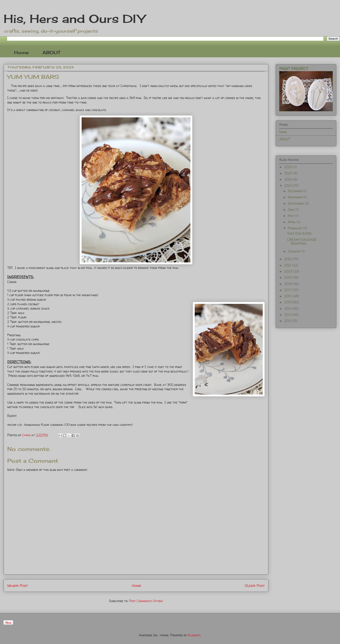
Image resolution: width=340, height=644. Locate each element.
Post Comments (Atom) (146, 601)
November (296, 197)
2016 (288, 296)
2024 (289, 179)
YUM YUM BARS (299, 234)
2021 (288, 265)
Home (21, 52)
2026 (289, 167)
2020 (289, 271)
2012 (288, 321)
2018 (288, 284)
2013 (288, 315)
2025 (289, 173)
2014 (288, 309)
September (296, 203)
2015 (288, 302)
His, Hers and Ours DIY (74, 19)
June (292, 209)
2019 (288, 277)
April (292, 222)
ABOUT (51, 52)
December (296, 191)
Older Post (255, 585)
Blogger (194, 635)
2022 (289, 259)
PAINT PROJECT (294, 69)
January (295, 251)
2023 (289, 185)
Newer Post (18, 585)
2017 (288, 290)
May (292, 216)
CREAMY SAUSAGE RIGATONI (302, 242)
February (295, 228)
